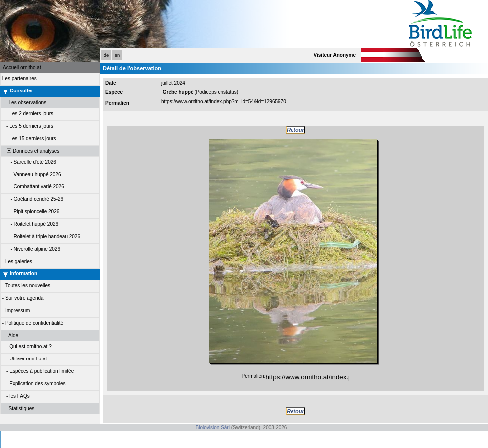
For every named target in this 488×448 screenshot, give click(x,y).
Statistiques (18, 408)
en (117, 55)
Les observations (24, 103)
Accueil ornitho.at (22, 67)
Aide (10, 335)
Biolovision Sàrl (213, 427)
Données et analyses (30, 151)
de (106, 55)
